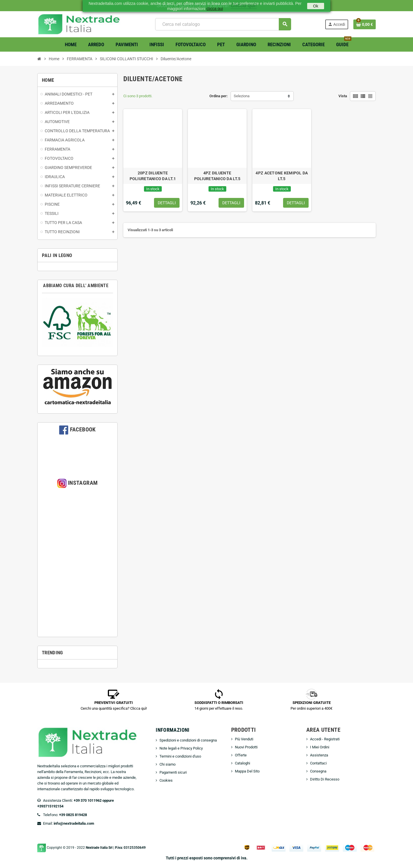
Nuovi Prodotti (246, 747)
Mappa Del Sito (247, 771)
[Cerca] (223, 24)
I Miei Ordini (320, 747)
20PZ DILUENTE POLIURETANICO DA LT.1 (153, 176)
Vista (343, 96)
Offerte (241, 755)
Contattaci (318, 763)
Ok (316, 6)
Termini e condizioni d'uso (180, 756)
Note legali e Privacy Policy (181, 748)
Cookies (166, 780)
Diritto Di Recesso (325, 779)
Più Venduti (244, 739)
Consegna (318, 771)
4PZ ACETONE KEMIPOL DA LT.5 (282, 176)
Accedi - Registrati (325, 739)
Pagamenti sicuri (173, 772)
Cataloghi (242, 763)
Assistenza (319, 755)
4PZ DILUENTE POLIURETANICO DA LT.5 (217, 176)
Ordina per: (219, 96)
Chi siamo (167, 764)
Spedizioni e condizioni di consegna (188, 740)
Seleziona (242, 96)
